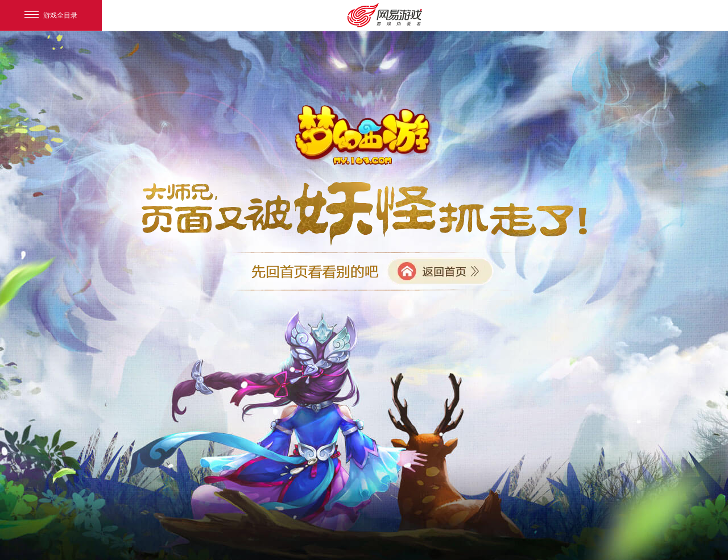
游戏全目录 (51, 15)
